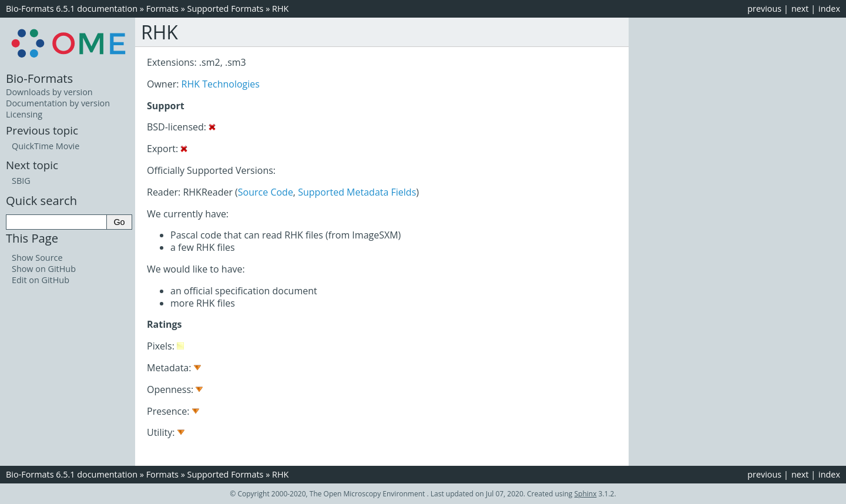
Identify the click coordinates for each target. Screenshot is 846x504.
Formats (162, 9)
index (829, 9)
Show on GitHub (44, 269)
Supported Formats (226, 9)
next (800, 9)
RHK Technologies (221, 84)
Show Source (37, 258)
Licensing (24, 114)
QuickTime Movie (46, 146)
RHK (280, 9)
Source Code (266, 192)
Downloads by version (49, 92)
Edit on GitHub (41, 280)
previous (764, 9)
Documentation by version (58, 103)
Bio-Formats (39, 78)
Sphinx (586, 494)
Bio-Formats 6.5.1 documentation (72, 9)
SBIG (21, 181)
